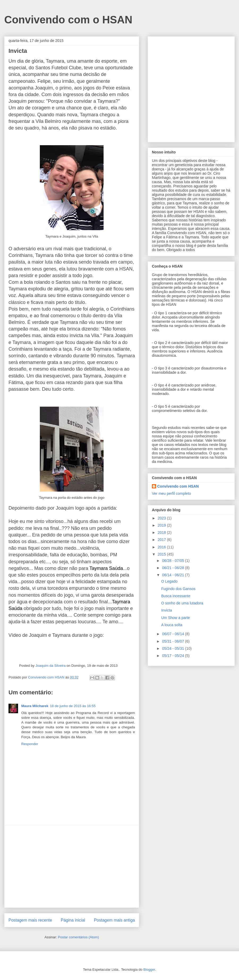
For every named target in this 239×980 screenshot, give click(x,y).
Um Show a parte (176, 618)
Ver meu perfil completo (171, 493)
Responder (30, 744)
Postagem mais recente (30, 920)
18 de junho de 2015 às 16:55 (73, 706)
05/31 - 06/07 (173, 641)
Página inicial (73, 920)
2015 (162, 554)
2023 (162, 518)
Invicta (167, 610)
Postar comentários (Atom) (78, 937)
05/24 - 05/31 (173, 648)
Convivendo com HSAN (178, 486)
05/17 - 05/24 (173, 656)
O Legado (169, 581)
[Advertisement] (72, 866)
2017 (162, 540)
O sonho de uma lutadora (182, 603)
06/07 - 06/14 (173, 634)
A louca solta (172, 625)
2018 (162, 532)
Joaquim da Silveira (50, 666)
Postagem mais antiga (114, 920)
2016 (162, 547)
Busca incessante (176, 596)
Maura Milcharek (35, 706)
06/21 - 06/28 (173, 568)
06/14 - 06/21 (173, 575)
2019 (162, 525)
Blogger (149, 970)
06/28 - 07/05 (173, 561)
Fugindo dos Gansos (178, 589)
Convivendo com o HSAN (68, 20)
